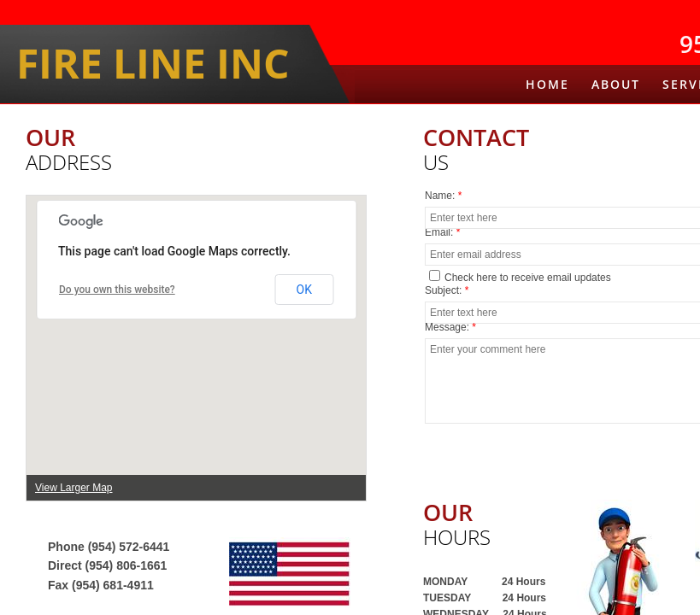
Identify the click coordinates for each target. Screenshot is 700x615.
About (616, 84)
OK (304, 290)
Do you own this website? (117, 290)
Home (547, 84)
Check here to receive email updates (520, 277)
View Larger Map (74, 488)
